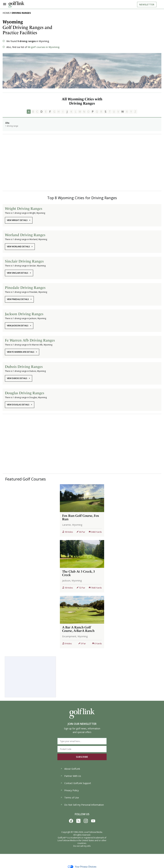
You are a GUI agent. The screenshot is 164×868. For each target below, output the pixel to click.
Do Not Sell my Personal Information (82, 805)
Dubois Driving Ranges (24, 367)
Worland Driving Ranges (25, 235)
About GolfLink (70, 769)
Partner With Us (71, 776)
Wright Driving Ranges (24, 208)
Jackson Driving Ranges (24, 314)
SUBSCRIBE (82, 757)
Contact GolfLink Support (76, 783)
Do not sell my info (82, 846)
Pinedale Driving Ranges (25, 288)
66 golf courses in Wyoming (44, 47)
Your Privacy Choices (82, 867)
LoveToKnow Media (93, 832)
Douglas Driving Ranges (25, 393)
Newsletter (147, 5)
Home (6, 13)
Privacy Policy (70, 790)
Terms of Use (70, 798)
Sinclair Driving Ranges (24, 261)
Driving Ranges (21, 13)
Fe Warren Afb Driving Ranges (30, 340)
